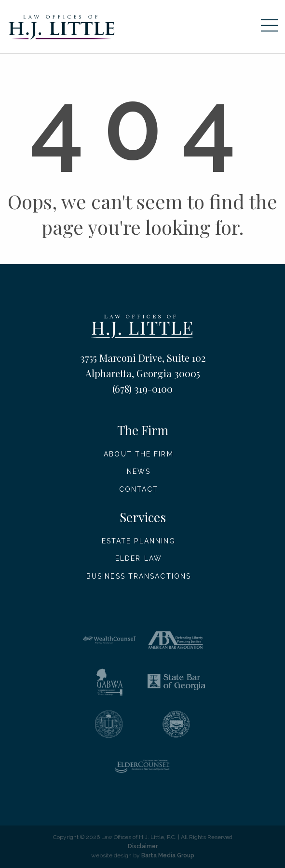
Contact (139, 489)
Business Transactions (139, 576)
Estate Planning (139, 541)
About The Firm (138, 454)
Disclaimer (143, 846)
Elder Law (139, 558)
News (139, 471)
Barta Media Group (168, 855)
